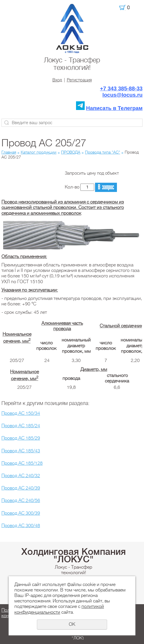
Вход (57, 80)
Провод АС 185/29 (21, 438)
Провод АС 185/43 (21, 451)
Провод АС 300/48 (21, 526)
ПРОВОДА (71, 152)
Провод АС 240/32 (21, 476)
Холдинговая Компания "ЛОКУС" (74, 555)
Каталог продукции (39, 152)
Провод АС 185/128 (22, 463)
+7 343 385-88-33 (121, 88)
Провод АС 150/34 (21, 413)
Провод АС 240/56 (21, 501)
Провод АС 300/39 (21, 513)
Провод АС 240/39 (21, 488)
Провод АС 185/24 (21, 426)
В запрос (106, 187)
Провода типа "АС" (103, 152)
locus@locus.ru (123, 95)
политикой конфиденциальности (59, 609)
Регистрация (79, 80)
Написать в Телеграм (114, 108)
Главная (9, 152)
